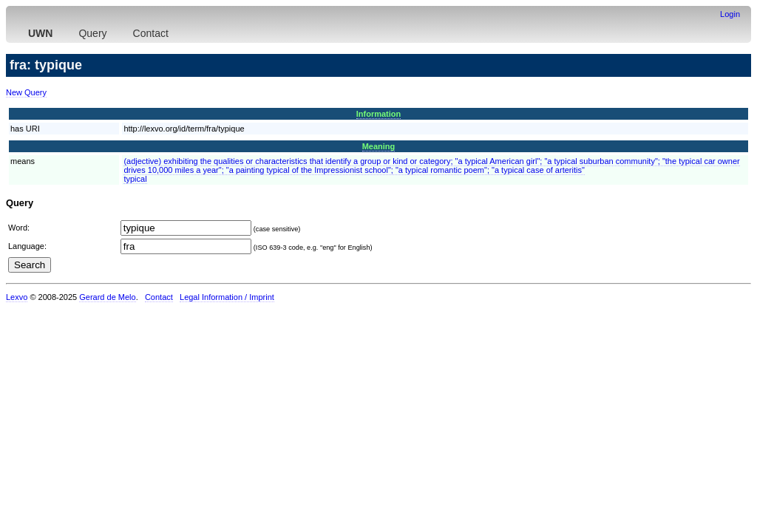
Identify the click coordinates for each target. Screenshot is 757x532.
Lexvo (17, 297)
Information (379, 114)
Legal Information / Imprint (227, 297)
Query (92, 33)
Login (730, 14)
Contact (151, 33)
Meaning (379, 146)
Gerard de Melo (107, 297)
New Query (26, 92)
